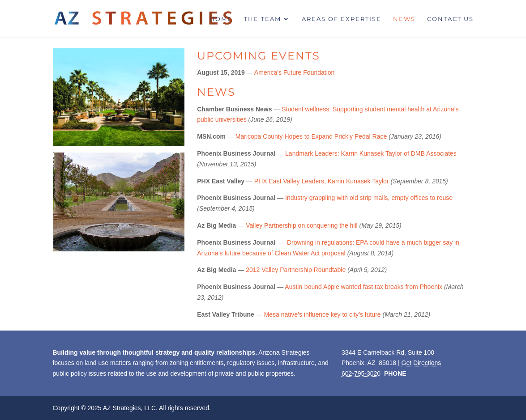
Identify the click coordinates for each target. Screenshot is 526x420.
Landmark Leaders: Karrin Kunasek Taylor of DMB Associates (371, 153)
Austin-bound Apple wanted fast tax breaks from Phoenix (363, 287)
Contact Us (450, 19)
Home (221, 19)
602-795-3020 (361, 373)
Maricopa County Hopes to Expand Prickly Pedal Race (311, 136)
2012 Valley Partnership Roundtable (296, 270)
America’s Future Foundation (295, 72)
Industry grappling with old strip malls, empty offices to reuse (369, 198)
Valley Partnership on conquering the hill (302, 225)
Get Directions (421, 363)
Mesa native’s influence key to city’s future (323, 314)
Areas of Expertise (342, 19)
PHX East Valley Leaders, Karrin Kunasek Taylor (322, 181)
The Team (263, 19)
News (404, 19)
